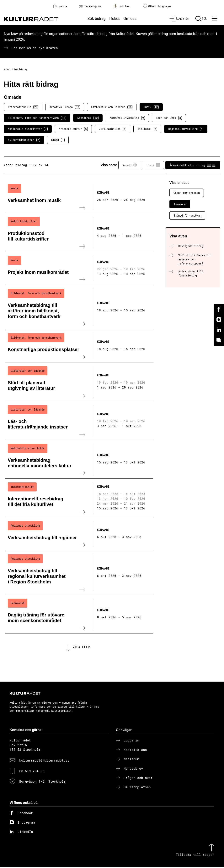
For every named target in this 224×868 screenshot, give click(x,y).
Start (7, 69)
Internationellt (23, 107)
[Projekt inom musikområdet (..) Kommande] (79, 269)
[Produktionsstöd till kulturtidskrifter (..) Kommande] (79, 232)
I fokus (115, 19)
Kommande (180, 204)
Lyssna (60, 6)
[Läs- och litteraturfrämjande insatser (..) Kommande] (79, 421)
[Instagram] (219, 320)
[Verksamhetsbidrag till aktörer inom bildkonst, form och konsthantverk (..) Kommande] (79, 307)
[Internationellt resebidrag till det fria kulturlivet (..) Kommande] (79, 498)
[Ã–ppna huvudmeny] (215, 19)
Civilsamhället (113, 129)
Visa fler (81, 647)
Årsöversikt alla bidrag (193, 165)
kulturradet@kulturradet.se (44, 762)
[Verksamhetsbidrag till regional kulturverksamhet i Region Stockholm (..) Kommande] (79, 573)
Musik (151, 107)
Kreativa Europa (65, 107)
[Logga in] (179, 19)
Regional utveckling (186, 129)
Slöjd (58, 140)
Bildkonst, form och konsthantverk (37, 118)
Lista (153, 165)
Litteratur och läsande (112, 107)
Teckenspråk (90, 6)
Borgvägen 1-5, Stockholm (42, 783)
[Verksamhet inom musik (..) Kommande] (79, 197)
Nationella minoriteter (28, 129)
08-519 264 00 (32, 772)
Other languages (157, 6)
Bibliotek (147, 129)
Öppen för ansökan (187, 193)
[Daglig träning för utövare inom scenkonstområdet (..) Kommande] (79, 614)
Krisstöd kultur (73, 129)
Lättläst (122, 6)
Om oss (130, 19)
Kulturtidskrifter (24, 140)
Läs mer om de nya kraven (35, 48)
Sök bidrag (97, 19)
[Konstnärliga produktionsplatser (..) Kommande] (79, 346)
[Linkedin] (219, 330)
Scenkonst (88, 118)
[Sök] (201, 19)
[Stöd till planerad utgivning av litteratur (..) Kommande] (79, 382)
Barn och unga (169, 118)
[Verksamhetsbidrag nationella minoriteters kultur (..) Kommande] (79, 459)
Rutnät (130, 165)
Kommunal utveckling (127, 118)
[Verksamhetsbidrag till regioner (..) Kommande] (79, 534)
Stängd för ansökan (187, 216)
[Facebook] (219, 309)
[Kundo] (219, 340)
